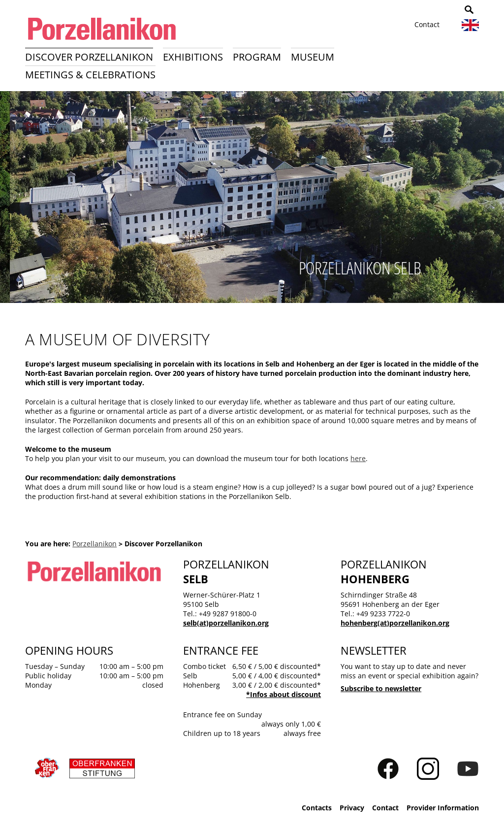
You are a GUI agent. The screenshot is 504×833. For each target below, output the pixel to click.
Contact (427, 24)
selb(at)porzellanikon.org (226, 623)
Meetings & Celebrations (90, 75)
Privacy (352, 808)
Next (491, 200)
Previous (13, 200)
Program (257, 57)
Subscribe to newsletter (381, 688)
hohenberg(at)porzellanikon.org (395, 623)
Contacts (317, 808)
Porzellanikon (94, 544)
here (358, 458)
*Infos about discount (283, 694)
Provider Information (443, 808)
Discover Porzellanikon (89, 57)
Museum (313, 57)
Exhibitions (193, 57)
